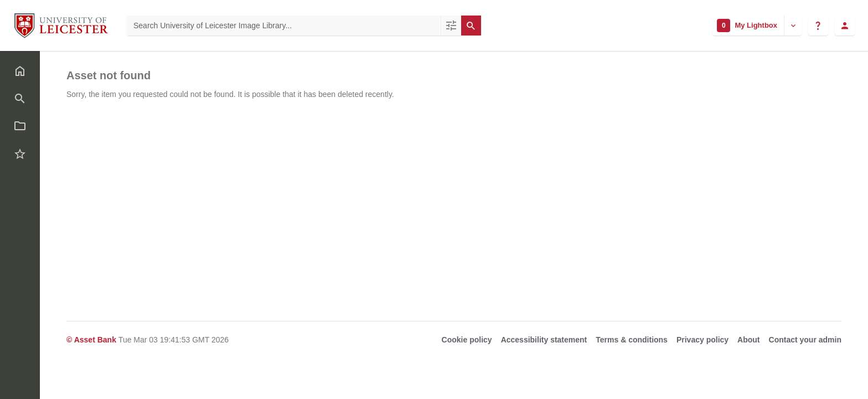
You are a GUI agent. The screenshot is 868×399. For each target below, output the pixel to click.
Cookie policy (467, 340)
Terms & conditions (632, 340)
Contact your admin (805, 340)
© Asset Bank (92, 340)
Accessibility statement (544, 340)
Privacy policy (702, 340)
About (748, 340)
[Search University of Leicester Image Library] (284, 25)
